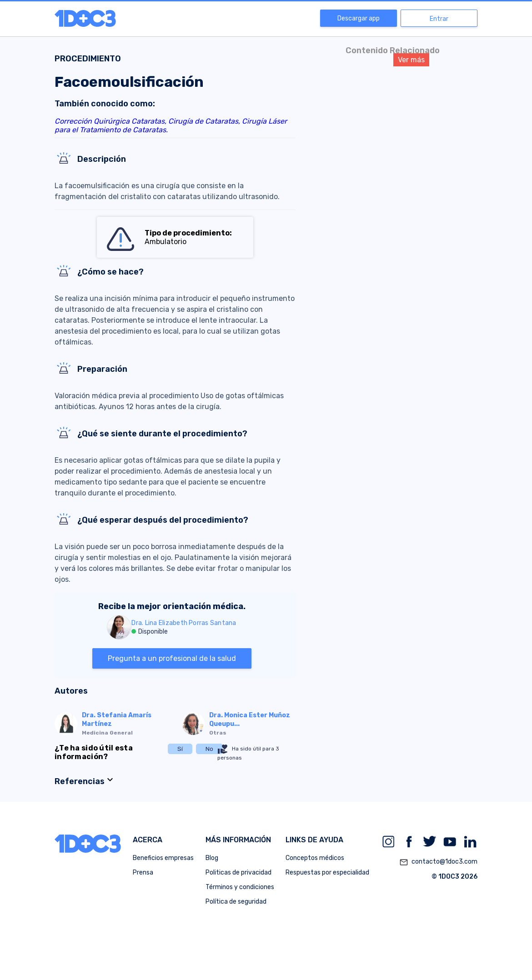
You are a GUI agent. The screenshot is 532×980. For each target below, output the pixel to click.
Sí (180, 749)
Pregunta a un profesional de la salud (172, 658)
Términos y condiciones (240, 887)
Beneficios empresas (163, 858)
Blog (212, 858)
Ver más (411, 60)
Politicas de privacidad (238, 872)
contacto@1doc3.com (438, 862)
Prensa (143, 872)
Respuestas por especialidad (327, 872)
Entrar (439, 19)
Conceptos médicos (315, 858)
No (209, 749)
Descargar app (359, 18)
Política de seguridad (236, 902)
